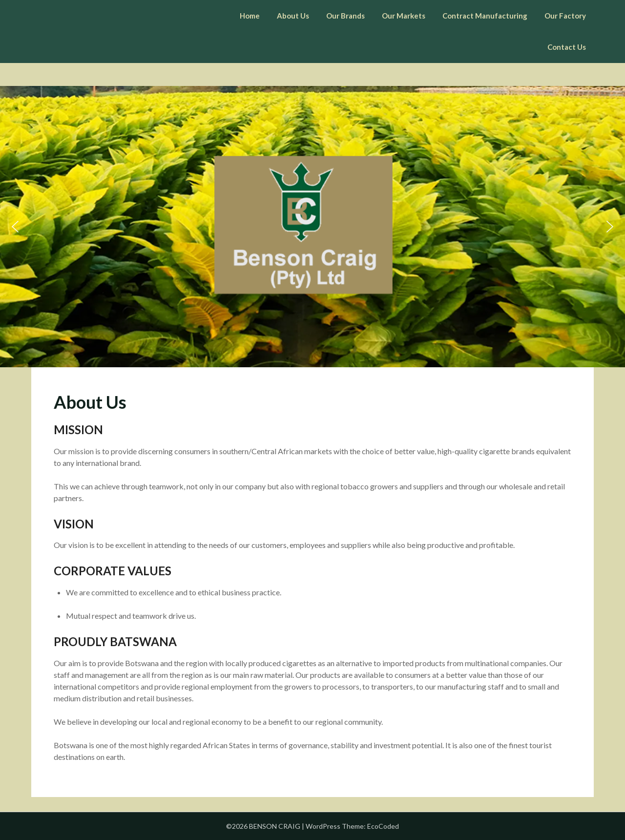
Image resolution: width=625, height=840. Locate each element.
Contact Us (567, 47)
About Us (293, 16)
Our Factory (565, 16)
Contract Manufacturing (485, 16)
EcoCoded (383, 826)
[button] (15, 227)
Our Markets (404, 16)
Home (250, 16)
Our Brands (345, 16)
